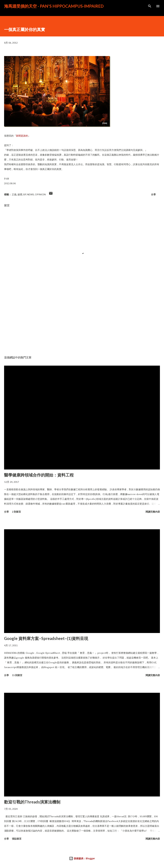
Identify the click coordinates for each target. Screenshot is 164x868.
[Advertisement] (82, 321)
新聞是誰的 (22, 136)
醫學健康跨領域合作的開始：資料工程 (39, 475)
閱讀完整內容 (153, 512)
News (31, 194)
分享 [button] (153, 194)
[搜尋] (150, 6)
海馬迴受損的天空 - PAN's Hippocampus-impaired (54, 6)
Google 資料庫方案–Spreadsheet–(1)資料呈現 (46, 638)
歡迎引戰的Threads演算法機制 (32, 802)
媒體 (20, 194)
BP (25, 194)
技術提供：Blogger (82, 858)
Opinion (40, 194)
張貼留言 (17, 839)
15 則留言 (17, 675)
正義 (14, 194)
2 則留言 (16, 512)
